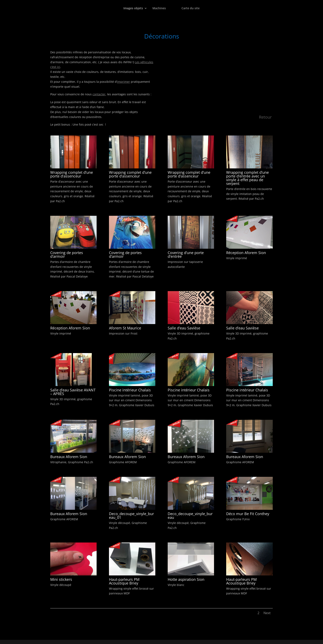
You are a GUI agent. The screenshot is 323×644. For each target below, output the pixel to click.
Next (267, 613)
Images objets (133, 8)
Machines (159, 8)
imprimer (123, 82)
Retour (265, 117)
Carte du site (191, 8)
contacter (99, 94)
